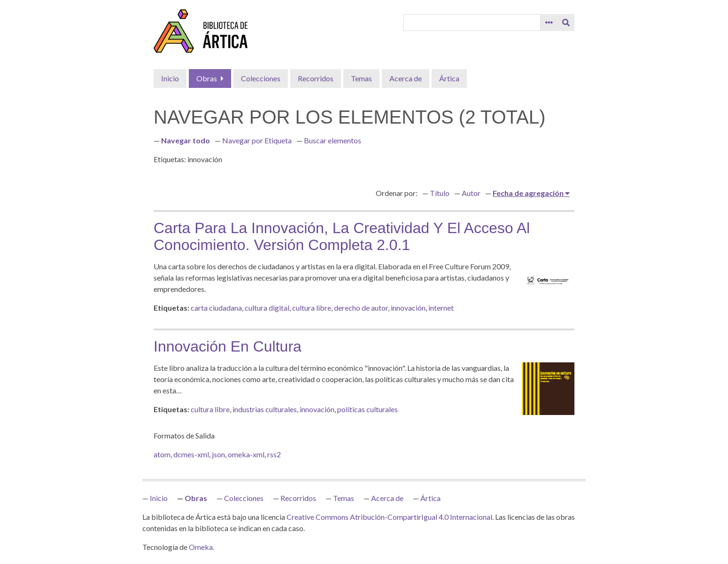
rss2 (274, 454)
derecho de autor (361, 308)
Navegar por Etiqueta (257, 140)
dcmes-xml (191, 454)
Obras (207, 78)
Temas (361, 78)
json (218, 454)
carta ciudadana (216, 308)
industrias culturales (265, 409)
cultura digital (267, 308)
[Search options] (549, 23)
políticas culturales (368, 409)
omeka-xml (246, 454)
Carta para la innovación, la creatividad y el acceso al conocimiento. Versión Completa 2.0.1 (342, 236)
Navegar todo (186, 140)
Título (440, 193)
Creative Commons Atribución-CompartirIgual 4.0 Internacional (389, 517)
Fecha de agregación (529, 193)
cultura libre (312, 308)
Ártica (449, 78)
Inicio (170, 78)
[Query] (472, 23)
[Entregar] (566, 23)
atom (162, 454)
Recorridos (316, 78)
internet (441, 308)
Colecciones (261, 78)
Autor (471, 193)
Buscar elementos (333, 140)
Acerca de (406, 78)
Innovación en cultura (228, 346)
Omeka (201, 547)
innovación (408, 308)
